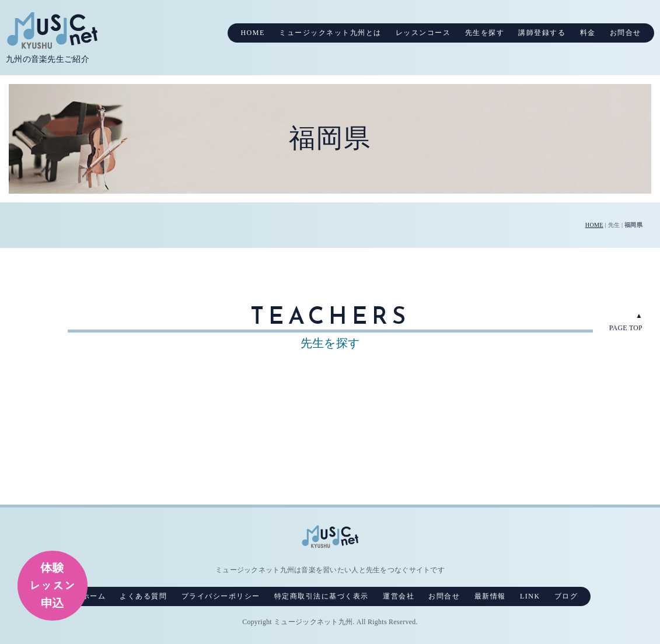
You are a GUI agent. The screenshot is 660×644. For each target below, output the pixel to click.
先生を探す (485, 33)
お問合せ (626, 33)
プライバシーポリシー (221, 596)
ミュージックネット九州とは (330, 33)
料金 (588, 33)
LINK (530, 596)
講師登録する (542, 33)
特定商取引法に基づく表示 (322, 596)
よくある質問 (143, 596)
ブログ (566, 596)
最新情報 (490, 596)
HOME (252, 33)
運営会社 (399, 596)
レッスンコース (423, 33)
